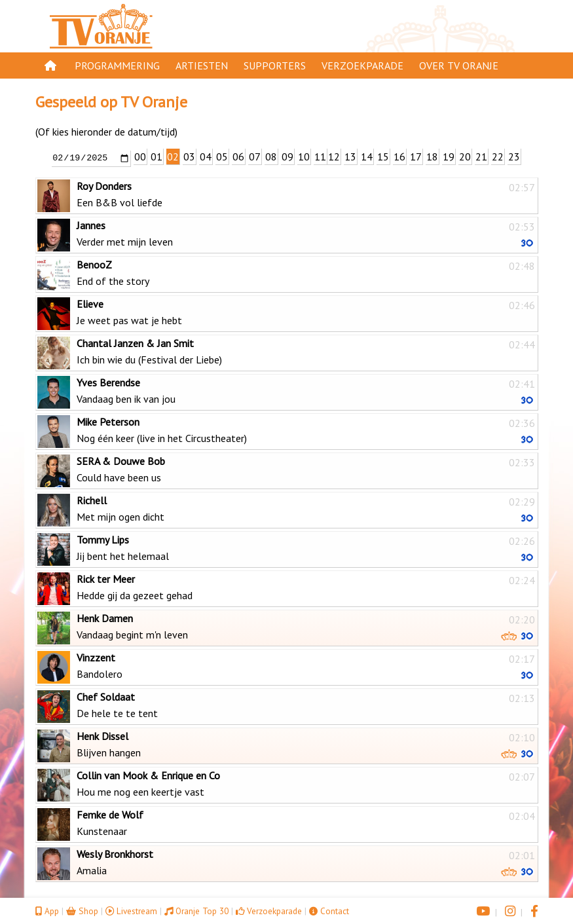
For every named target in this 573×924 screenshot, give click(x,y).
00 (140, 157)
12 (334, 157)
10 (304, 157)
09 (287, 157)
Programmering (117, 65)
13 (350, 157)
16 (399, 157)
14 (367, 157)
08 (271, 157)
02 (173, 157)
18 (432, 157)
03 (189, 157)
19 (449, 157)
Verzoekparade (362, 65)
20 (465, 157)
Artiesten (202, 65)
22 (498, 157)
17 (416, 157)
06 (238, 157)
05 (222, 157)
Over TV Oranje (459, 65)
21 (481, 157)
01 (157, 157)
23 (514, 157)
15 (383, 157)
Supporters (275, 65)
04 (206, 157)
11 (320, 157)
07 (255, 157)
